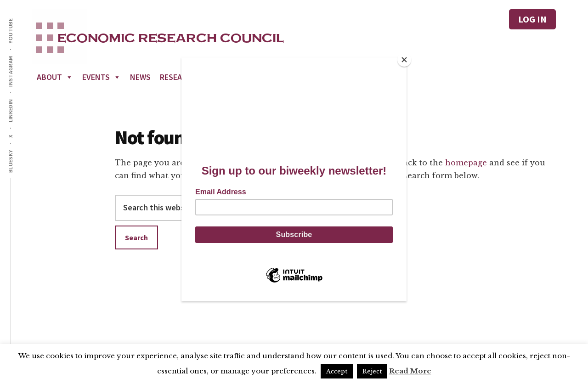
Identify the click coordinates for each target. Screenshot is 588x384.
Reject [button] (372, 371)
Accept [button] (337, 371)
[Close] (404, 60)
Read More (410, 371)
